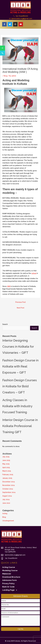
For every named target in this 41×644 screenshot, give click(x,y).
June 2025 (6, 460)
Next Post (21, 308)
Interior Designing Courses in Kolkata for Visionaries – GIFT (18, 347)
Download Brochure (11, 577)
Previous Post (21, 302)
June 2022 (6, 503)
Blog (6, 76)
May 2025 (6, 464)
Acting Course (9, 567)
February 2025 (8, 474)
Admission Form (10, 580)
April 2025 (6, 467)
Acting (5, 513)
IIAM (9, 286)
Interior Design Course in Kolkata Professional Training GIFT (20, 426)
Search (5, 324)
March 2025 (7, 471)
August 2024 (7, 496)
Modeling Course (10, 570)
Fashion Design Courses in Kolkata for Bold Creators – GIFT (20, 386)
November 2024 (9, 485)
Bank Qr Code (8, 587)
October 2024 (8, 489)
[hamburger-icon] (35, 24)
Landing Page (10, 590)
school (34, 273)
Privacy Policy (8, 584)
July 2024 (6, 499)
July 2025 (6, 457)
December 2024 (9, 482)
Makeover (7, 574)
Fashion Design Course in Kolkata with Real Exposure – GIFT (20, 366)
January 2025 (7, 478)
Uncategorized (8, 521)
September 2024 (9, 492)
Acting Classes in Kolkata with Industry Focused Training (17, 406)
